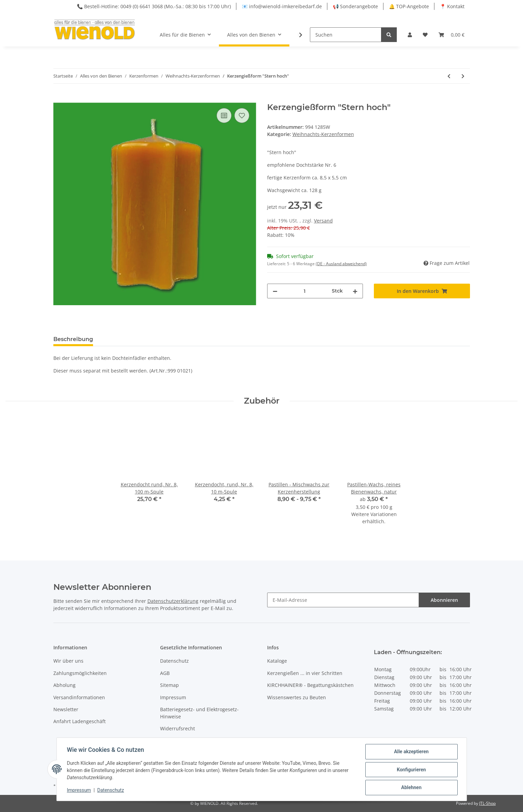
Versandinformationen (79, 697)
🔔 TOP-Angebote (409, 6)
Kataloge (277, 661)
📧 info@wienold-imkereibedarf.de (282, 6)
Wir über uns (68, 661)
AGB (165, 673)
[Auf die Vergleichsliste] (224, 116)
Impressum (173, 697)
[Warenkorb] (452, 35)
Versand (323, 221)
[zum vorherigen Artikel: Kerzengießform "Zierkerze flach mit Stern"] (449, 76)
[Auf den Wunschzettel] (242, 116)
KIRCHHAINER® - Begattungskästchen (310, 685)
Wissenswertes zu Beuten (297, 697)
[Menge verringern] (275, 291)
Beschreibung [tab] (73, 339)
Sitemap (169, 685)
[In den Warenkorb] (59, 99)
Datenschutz (174, 661)
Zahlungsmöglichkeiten (80, 673)
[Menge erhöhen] (355, 291)
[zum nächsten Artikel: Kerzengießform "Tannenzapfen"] (463, 76)
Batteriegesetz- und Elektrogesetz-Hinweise (199, 713)
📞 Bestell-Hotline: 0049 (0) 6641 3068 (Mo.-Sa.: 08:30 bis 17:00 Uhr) (154, 6)
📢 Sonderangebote (355, 6)
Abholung (64, 685)
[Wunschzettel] (425, 35)
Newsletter (66, 709)
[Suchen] (346, 35)
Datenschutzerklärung (173, 601)
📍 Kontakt (452, 6)
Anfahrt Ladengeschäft (80, 721)
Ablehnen (411, 788)
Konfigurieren (411, 770)
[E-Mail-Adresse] (343, 600)
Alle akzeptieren (411, 752)
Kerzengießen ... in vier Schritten (305, 673)
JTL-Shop (487, 803)
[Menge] (305, 291)
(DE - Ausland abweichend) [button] (341, 264)
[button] (410, 35)
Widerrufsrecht (178, 728)
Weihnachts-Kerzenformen (323, 134)
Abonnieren (444, 600)
